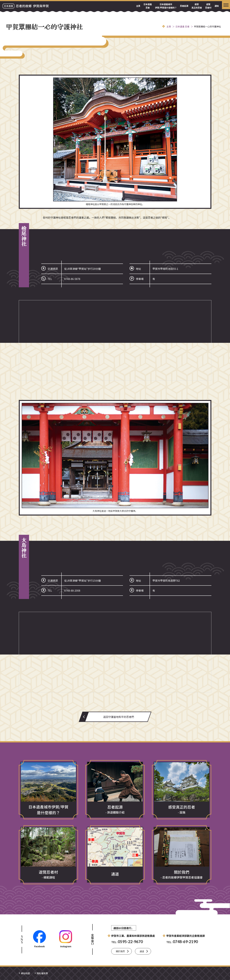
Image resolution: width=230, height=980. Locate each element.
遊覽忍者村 (208, 6)
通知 (217, 6)
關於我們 (120, 951)
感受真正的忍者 (197, 6)
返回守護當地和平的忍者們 (119, 717)
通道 (142, 951)
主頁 (138, 6)
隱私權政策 (42, 973)
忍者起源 (184, 6)
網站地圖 (26, 973)
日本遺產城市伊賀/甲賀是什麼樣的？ (166, 6)
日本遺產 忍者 (148, 6)
